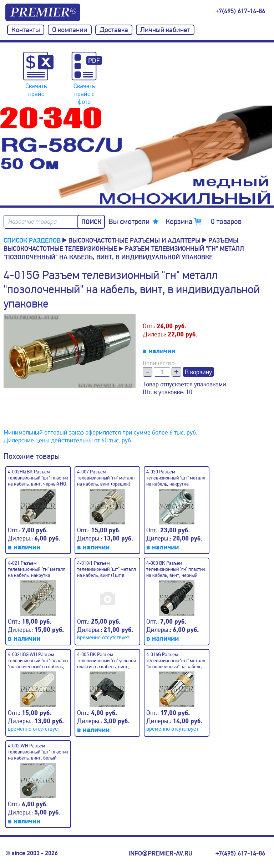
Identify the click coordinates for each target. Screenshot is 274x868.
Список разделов (32, 240)
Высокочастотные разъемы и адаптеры (135, 240)
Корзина (204, 222)
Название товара (32, 222)
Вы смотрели (129, 222)
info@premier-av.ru (160, 853)
